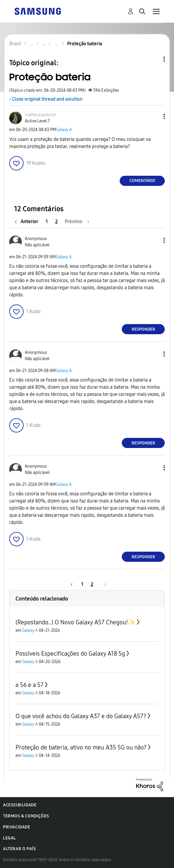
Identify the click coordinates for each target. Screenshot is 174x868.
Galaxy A (64, 130)
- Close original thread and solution (46, 99)
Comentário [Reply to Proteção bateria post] (142, 181)
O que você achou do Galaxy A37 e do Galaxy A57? (81, 716)
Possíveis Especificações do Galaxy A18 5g (70, 654)
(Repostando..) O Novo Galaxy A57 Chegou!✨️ (76, 622)
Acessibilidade (20, 805)
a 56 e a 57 (30, 685)
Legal (9, 838)
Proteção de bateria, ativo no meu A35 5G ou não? (81, 747)
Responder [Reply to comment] (143, 329)
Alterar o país (19, 849)
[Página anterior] (28, 221)
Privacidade (17, 827)
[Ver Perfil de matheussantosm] (40, 115)
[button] (154, 116)
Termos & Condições (26, 816)
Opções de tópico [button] (154, 59)
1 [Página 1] (47, 221)
